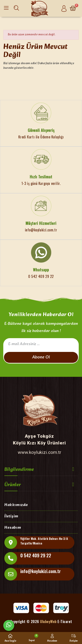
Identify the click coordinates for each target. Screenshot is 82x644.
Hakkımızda (16, 505)
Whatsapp (41, 270)
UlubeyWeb (48, 622)
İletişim (11, 517)
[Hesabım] (64, 8)
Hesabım (13, 528)
